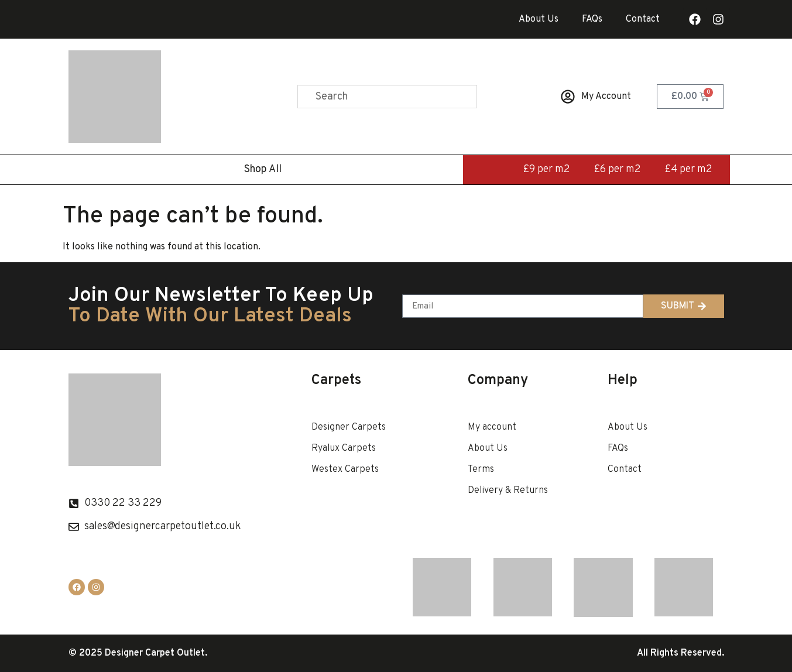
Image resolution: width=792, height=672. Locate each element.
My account (492, 427)
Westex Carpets (345, 469)
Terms (481, 469)
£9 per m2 (546, 169)
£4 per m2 (688, 169)
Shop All (263, 169)
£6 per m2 (617, 169)
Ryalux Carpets (344, 448)
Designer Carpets (349, 427)
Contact (643, 19)
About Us (539, 19)
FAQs (592, 19)
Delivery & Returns (508, 491)
